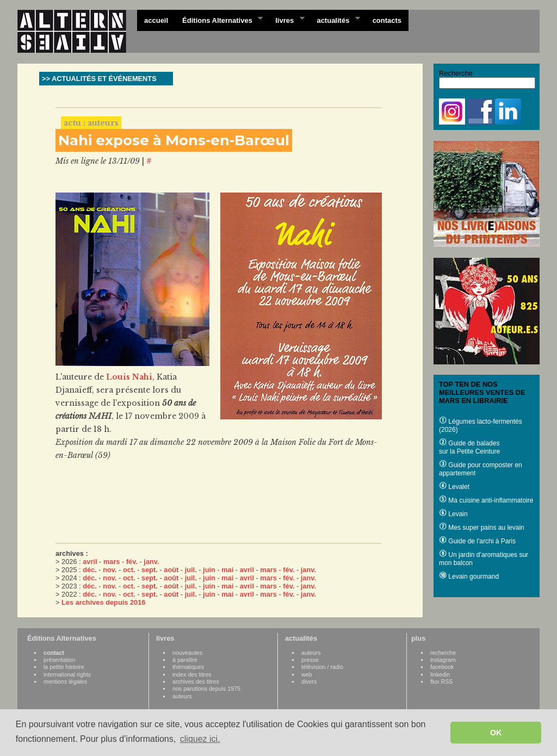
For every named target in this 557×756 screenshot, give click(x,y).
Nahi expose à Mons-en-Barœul (174, 140)
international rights (67, 674)
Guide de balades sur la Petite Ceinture (469, 447)
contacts (387, 20)
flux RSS (441, 681)
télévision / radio (322, 667)
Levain (453, 514)
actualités (335, 20)
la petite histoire (64, 667)
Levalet (454, 487)
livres (286, 20)
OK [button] (496, 733)
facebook (442, 667)
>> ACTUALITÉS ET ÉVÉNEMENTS (99, 79)
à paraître (185, 660)
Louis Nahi (129, 377)
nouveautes (187, 653)
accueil (156, 20)
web (307, 674)
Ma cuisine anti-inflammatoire (486, 500)
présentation (60, 660)
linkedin (440, 674)
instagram (443, 660)
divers (309, 681)
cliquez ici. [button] (200, 739)
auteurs (182, 696)
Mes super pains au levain (482, 528)
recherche (443, 653)
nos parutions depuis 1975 (206, 689)
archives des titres (196, 681)
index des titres (192, 674)
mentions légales (65, 681)
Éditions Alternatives (219, 20)
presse (310, 660)
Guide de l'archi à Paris (477, 541)
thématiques (188, 667)
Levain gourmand (469, 577)
